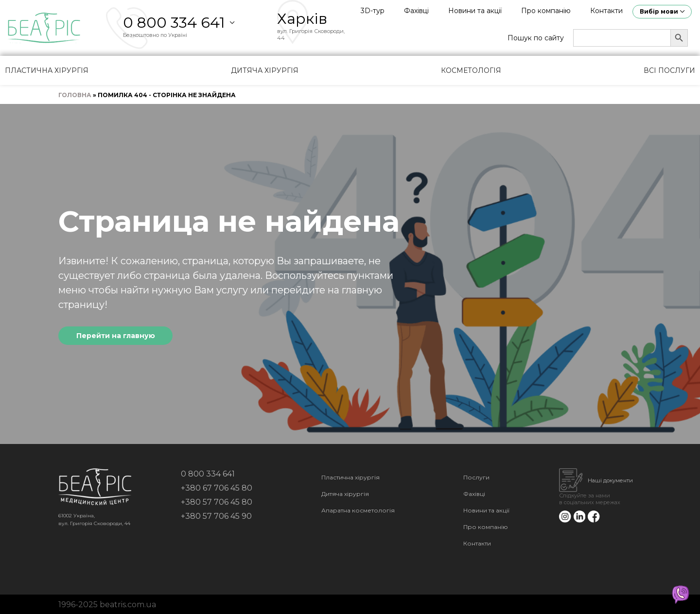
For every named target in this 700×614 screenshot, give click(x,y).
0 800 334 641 (174, 23)
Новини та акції (475, 11)
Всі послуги (669, 70)
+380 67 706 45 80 (217, 488)
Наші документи (610, 480)
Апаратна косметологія (358, 510)
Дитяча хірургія (265, 70)
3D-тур (373, 11)
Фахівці (416, 11)
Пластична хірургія (47, 70)
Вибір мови (659, 11)
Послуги (476, 477)
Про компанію (546, 11)
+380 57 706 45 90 (216, 516)
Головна (75, 95)
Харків (302, 19)
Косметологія (471, 70)
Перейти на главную (116, 336)
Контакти (606, 11)
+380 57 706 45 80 (217, 502)
